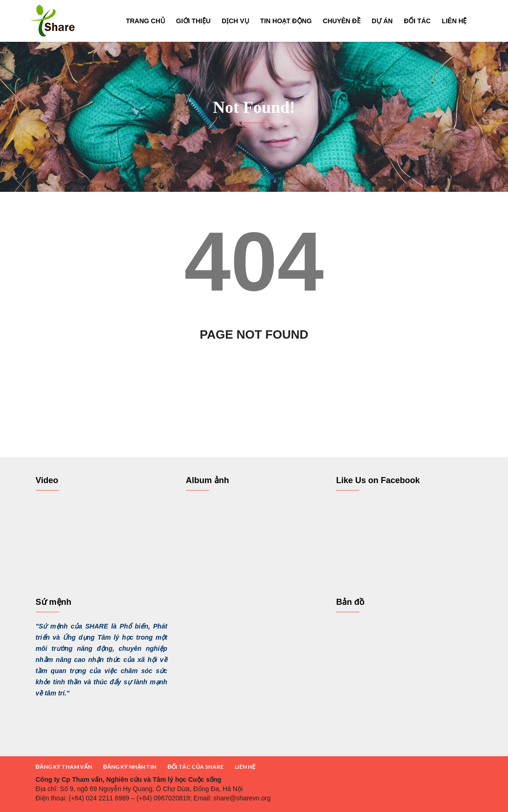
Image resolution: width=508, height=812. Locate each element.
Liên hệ (455, 21)
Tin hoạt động (286, 21)
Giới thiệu (193, 21)
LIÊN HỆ (245, 767)
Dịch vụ (235, 21)
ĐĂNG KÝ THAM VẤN (64, 767)
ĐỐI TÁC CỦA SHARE (195, 767)
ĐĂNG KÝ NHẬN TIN (130, 767)
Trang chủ (145, 21)
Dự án (382, 21)
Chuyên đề (342, 21)
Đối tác (417, 21)
